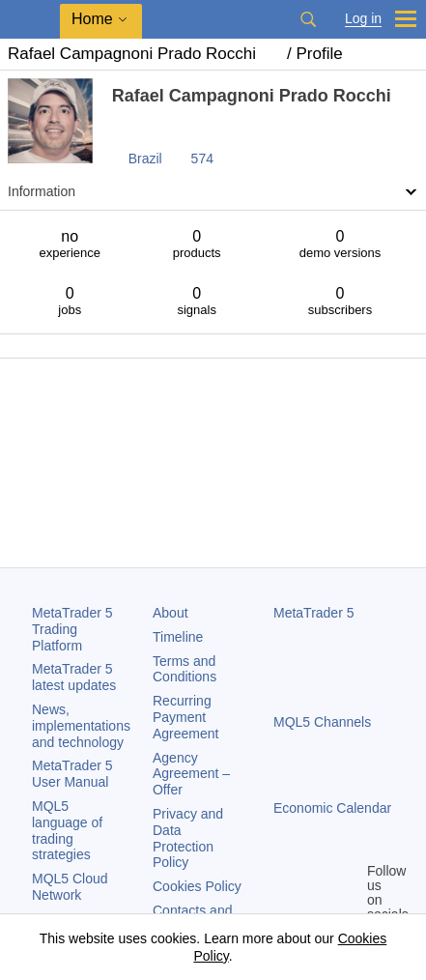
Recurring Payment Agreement (185, 717)
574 (202, 159)
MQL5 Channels (322, 722)
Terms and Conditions (185, 669)
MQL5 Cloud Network (70, 887)
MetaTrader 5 (314, 613)
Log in (363, 19)
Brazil (145, 159)
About (170, 613)
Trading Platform (72, 629)
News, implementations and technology (81, 726)
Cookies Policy (197, 886)
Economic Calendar (332, 808)
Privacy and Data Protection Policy (188, 838)
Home (92, 19)
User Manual (72, 774)
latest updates (74, 677)
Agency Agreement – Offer (191, 774)
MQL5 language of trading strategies (67, 830)
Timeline (178, 637)
